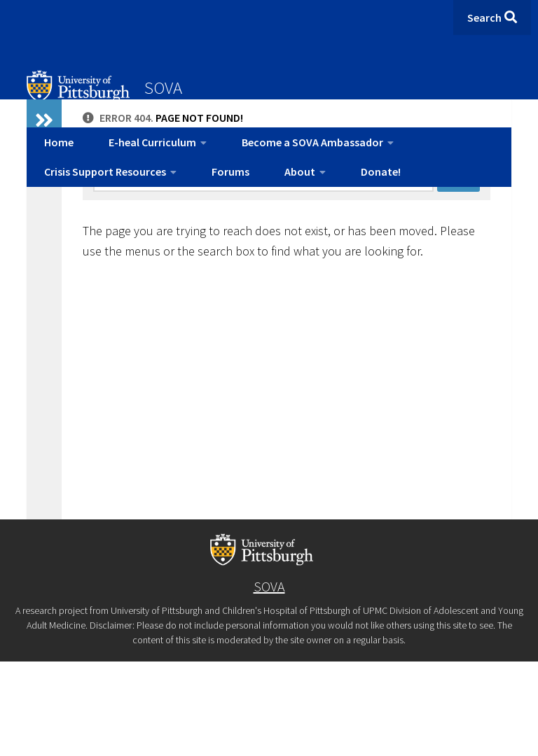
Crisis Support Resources (105, 171)
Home (59, 142)
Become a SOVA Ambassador (312, 142)
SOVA (163, 87)
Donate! (381, 171)
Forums (230, 171)
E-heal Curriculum (152, 142)
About (300, 171)
